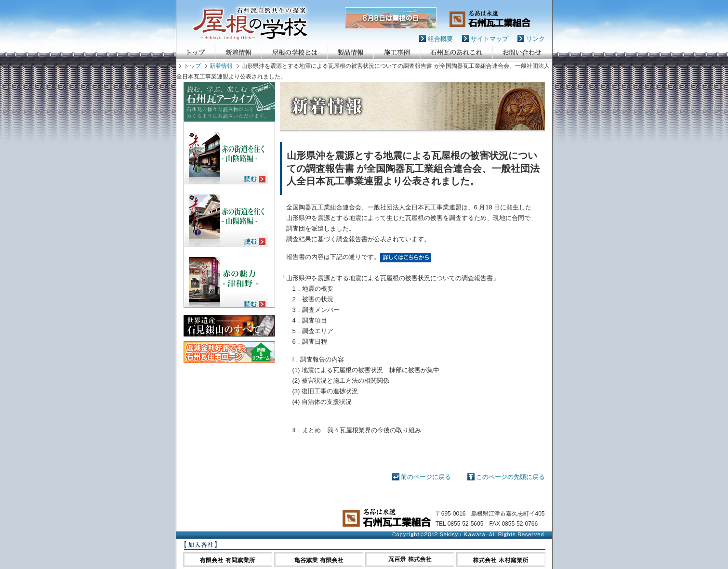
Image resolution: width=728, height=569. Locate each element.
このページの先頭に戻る (510, 477)
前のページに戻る (426, 477)
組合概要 (440, 39)
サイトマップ (490, 39)
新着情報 (221, 66)
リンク (536, 39)
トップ (192, 66)
